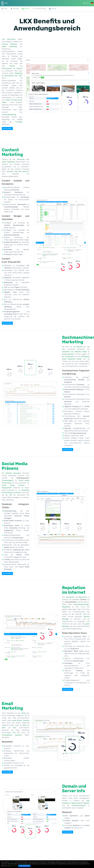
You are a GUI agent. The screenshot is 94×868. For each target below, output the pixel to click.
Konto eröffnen (7, 128)
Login (86, 3)
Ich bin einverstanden (24, 866)
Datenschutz (13, 866)
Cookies (12, 862)
